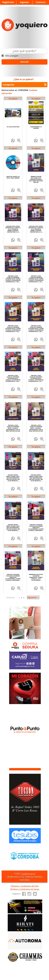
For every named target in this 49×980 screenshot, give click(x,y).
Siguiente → (33, 597)
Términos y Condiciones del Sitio (25, 886)
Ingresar (24, 2)
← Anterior (10, 597)
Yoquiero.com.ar (28, 873)
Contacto (41, 2)
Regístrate (8, 2)
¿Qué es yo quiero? (24, 79)
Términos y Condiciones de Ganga (24, 889)
